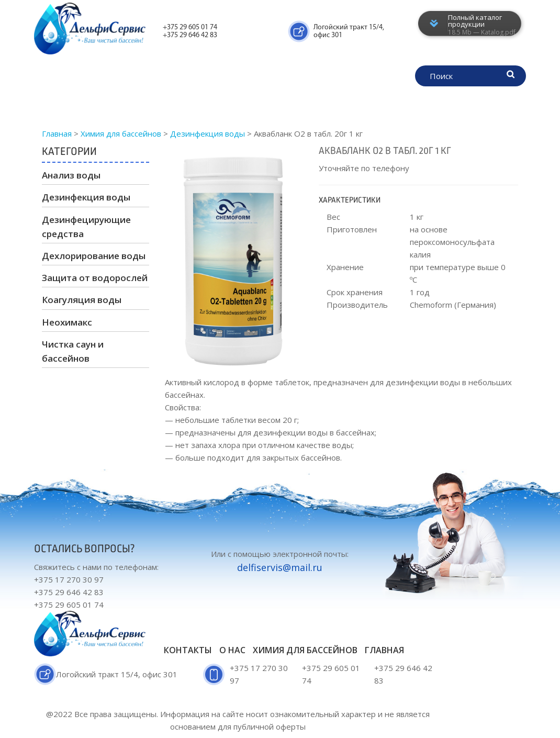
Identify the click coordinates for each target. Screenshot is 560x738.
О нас (337, 77)
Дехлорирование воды (94, 256)
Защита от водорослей (95, 278)
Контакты (259, 104)
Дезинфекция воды (86, 197)
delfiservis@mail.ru (280, 567)
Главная (103, 77)
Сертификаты (279, 77)
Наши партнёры (187, 104)
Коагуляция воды (82, 300)
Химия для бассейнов (185, 77)
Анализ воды (71, 175)
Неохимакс (67, 322)
